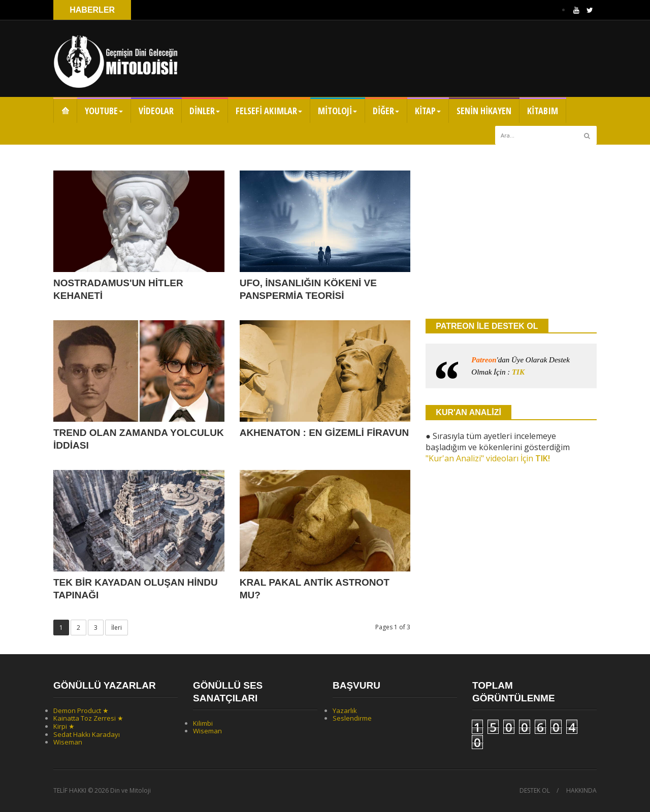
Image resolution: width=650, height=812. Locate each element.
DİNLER (205, 111)
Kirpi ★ (64, 726)
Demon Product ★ (81, 710)
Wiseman (68, 742)
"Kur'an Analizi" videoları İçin (488, 458)
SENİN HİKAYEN (484, 111)
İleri (117, 628)
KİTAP (428, 111)
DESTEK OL (535, 791)
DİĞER (386, 111)
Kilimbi (203, 723)
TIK (518, 372)
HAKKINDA (581, 791)
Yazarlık (345, 710)
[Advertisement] (511, 231)
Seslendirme (352, 718)
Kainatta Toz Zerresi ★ (88, 718)
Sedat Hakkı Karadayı (87, 734)
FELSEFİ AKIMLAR (269, 111)
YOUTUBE (104, 111)
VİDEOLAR (156, 111)
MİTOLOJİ (337, 111)
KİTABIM (543, 111)
